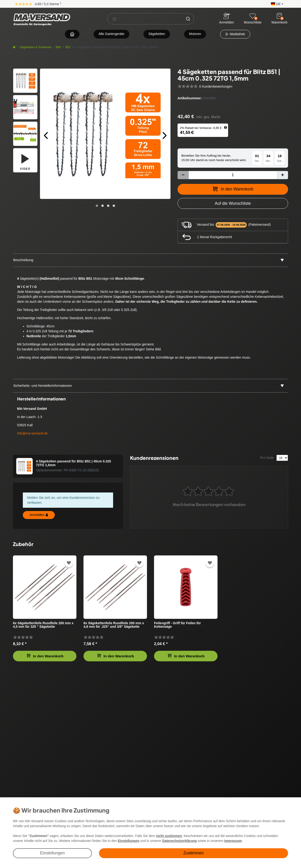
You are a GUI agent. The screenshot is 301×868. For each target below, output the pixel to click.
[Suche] (188, 19)
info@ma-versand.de (32, 433)
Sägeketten (157, 34)
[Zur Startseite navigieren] (72, 34)
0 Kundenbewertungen (216, 86)
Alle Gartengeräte (111, 34)
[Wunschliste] (253, 16)
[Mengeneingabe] (233, 175)
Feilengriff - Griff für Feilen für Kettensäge (177, 625)
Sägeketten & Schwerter (36, 47)
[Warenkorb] (279, 16)
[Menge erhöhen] (283, 175)
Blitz (59, 47)
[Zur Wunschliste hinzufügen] (233, 203)
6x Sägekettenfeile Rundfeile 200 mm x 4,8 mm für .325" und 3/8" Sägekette (114, 625)
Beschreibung (23, 260)
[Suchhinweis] (115, 19)
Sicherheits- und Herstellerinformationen (43, 386)
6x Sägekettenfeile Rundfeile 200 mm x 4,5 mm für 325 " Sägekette (43, 625)
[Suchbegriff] (145, 19)
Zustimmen (194, 853)
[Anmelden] (227, 19)
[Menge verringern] (183, 175)
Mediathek (235, 34)
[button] (276, 4)
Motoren (195, 34)
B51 (68, 47)
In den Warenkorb (233, 189)
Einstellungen (52, 853)
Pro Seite (267, 458)
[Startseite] (14, 47)
